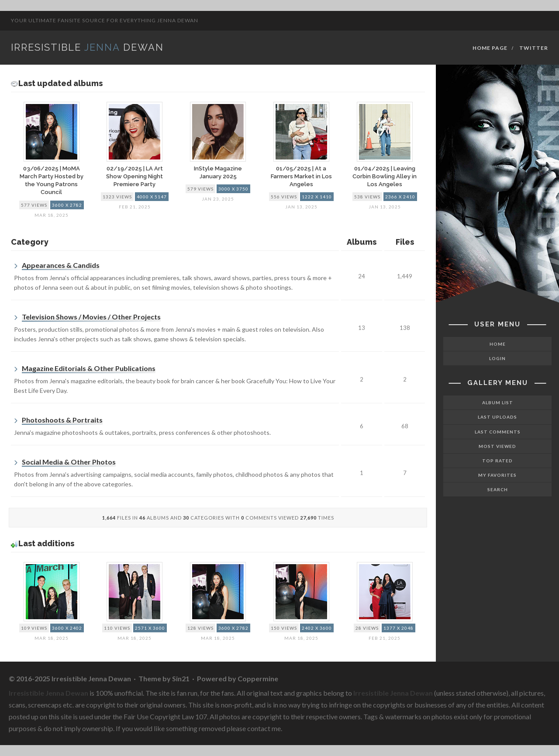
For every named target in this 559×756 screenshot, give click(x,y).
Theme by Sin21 (164, 678)
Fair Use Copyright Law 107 (165, 716)
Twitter (534, 48)
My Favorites (497, 475)
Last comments (498, 432)
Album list (498, 402)
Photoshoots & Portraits (62, 420)
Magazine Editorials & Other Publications (89, 368)
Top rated (497, 461)
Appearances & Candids (61, 265)
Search (498, 489)
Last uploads (497, 417)
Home (498, 344)
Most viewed (497, 446)
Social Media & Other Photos (69, 462)
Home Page (490, 48)
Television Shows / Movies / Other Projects (91, 317)
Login (497, 358)
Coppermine (258, 678)
